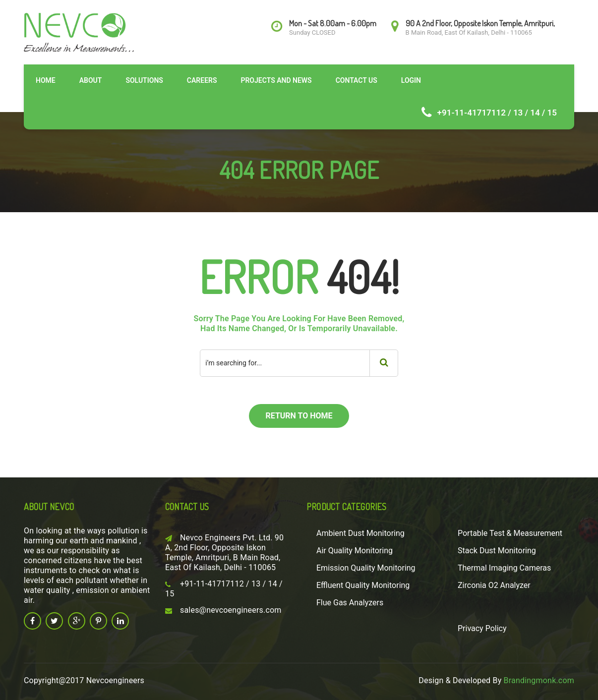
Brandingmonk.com (539, 680)
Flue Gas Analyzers (350, 603)
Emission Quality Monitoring (366, 568)
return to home (299, 416)
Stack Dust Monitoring (497, 551)
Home (46, 80)
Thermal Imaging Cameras (504, 568)
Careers (202, 80)
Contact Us (357, 80)
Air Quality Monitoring (355, 551)
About (91, 80)
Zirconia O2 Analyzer (494, 585)
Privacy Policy (482, 628)
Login (411, 80)
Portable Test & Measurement (510, 533)
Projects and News (276, 80)
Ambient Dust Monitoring (360, 533)
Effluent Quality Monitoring (363, 585)
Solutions (144, 80)
